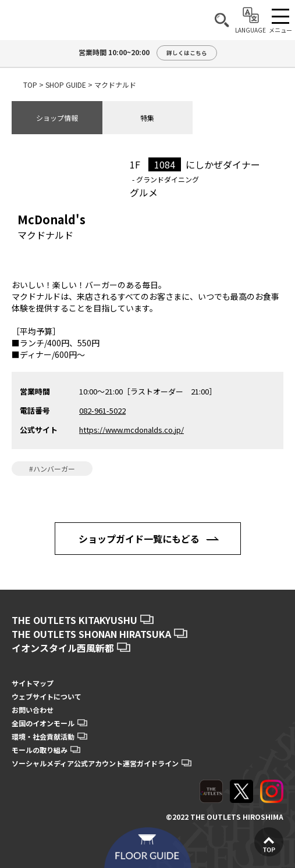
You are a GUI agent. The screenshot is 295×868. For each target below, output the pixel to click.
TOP (30, 85)
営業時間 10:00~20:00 (148, 53)
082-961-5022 (102, 410)
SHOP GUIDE (66, 85)
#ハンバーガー (52, 469)
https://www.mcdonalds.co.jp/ (131, 430)
